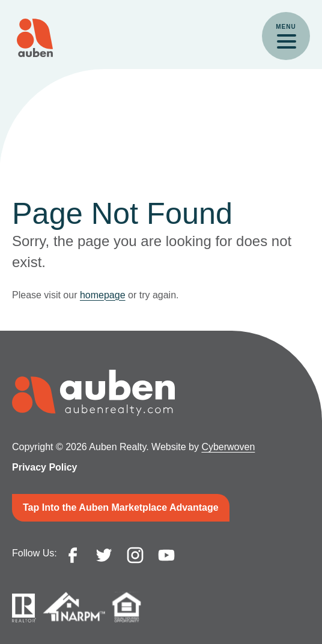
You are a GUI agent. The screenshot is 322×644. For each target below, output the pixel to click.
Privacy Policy (45, 467)
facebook (73, 555)
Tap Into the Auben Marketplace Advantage (121, 507)
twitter (104, 555)
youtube (166, 555)
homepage (103, 295)
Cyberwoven (228, 447)
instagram (135, 555)
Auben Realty (35, 38)
